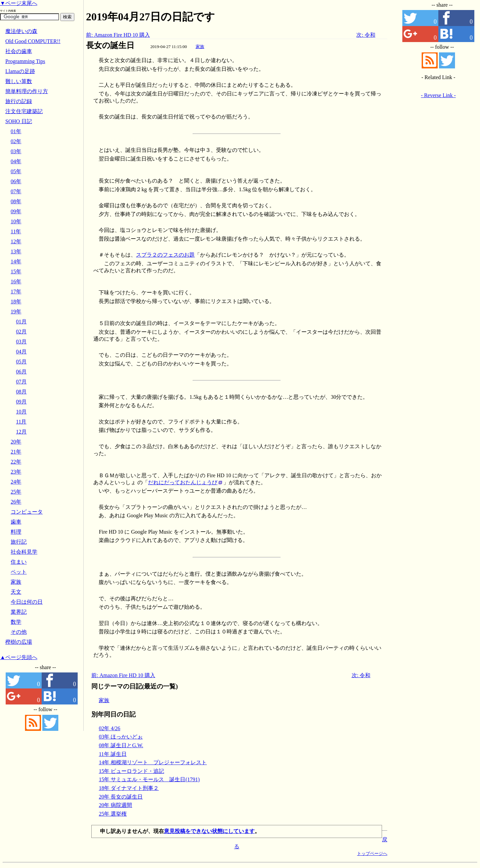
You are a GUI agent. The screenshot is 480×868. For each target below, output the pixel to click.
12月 (21, 432)
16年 (16, 281)
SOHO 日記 (19, 121)
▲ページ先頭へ (19, 657)
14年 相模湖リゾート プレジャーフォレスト (153, 762)
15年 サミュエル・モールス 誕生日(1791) (149, 779)
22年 (16, 462)
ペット (19, 572)
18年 (16, 302)
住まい (19, 562)
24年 (16, 482)
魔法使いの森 (21, 31)
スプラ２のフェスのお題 (165, 255)
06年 (16, 181)
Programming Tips (25, 61)
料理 (16, 532)
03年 (16, 151)
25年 (16, 492)
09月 (21, 402)
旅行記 (19, 542)
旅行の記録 (19, 101)
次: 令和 (366, 35)
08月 (21, 392)
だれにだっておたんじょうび (183, 482)
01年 (16, 131)
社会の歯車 (19, 51)
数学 (16, 622)
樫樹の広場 (19, 642)
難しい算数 (19, 81)
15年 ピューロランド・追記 (131, 771)
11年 (16, 231)
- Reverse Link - (438, 95)
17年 (16, 292)
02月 (21, 332)
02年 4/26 (109, 728)
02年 (16, 141)
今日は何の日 (27, 602)
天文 (16, 592)
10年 (16, 221)
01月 (21, 322)
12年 (16, 241)
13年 (16, 251)
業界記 (19, 612)
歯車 (16, 522)
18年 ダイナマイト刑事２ (129, 788)
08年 (16, 201)
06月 (21, 372)
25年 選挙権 (113, 814)
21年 (16, 452)
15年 (16, 271)
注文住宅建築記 (24, 111)
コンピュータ (27, 512)
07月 (21, 382)
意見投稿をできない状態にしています (209, 831)
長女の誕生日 (110, 45)
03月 (21, 342)
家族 (200, 47)
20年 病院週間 (115, 805)
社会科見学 (24, 552)
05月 (21, 362)
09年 (16, 211)
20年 (16, 442)
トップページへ (372, 853)
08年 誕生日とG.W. (121, 745)
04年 (16, 161)
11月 (21, 422)
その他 (19, 632)
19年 (16, 312)
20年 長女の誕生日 (121, 797)
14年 (16, 261)
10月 (21, 412)
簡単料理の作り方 (27, 91)
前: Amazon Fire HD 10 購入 (118, 35)
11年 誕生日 (112, 754)
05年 (16, 171)
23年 (16, 472)
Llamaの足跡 (20, 71)
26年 (16, 502)
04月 (21, 352)
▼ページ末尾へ (19, 3)
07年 (16, 191)
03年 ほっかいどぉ (121, 737)
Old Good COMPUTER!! (33, 41)
